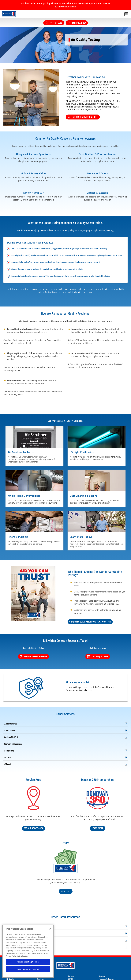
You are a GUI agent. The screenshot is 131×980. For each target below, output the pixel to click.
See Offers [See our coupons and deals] (66, 891)
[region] (28, 951)
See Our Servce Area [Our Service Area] (34, 828)
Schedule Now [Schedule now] (77, 23)
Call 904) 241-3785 (98, 657)
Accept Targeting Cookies (28, 962)
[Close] (50, 929)
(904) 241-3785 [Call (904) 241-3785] (54, 23)
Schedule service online (82, 117)
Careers (71, 976)
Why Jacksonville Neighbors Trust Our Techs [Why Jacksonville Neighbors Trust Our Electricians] (90, 622)
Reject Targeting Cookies (28, 969)
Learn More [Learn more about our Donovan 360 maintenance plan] (98, 828)
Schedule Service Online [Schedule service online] (33, 657)
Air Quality (10, 979)
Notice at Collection (106, 979)
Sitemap (102, 976)
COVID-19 (72, 979)
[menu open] (126, 14)
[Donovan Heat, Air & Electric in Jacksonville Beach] (9, 14)
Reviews (40, 979)
